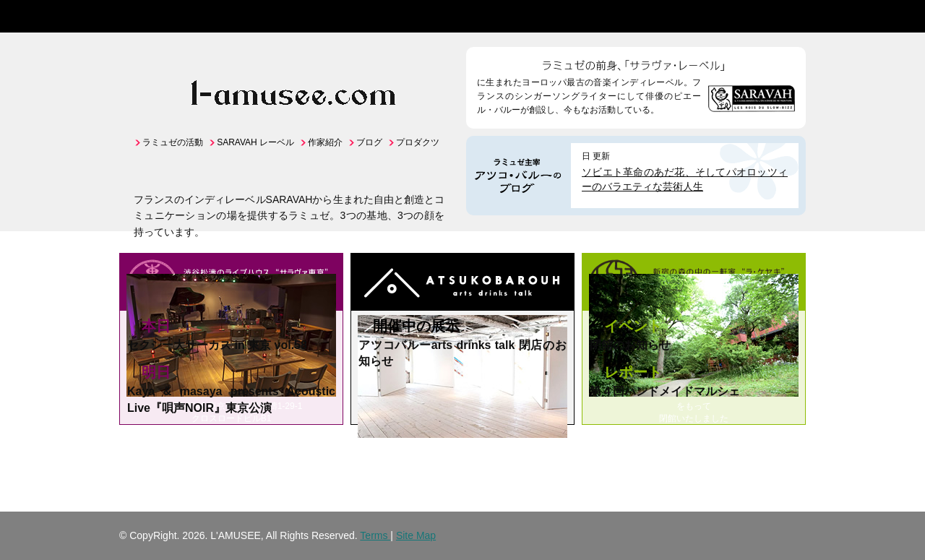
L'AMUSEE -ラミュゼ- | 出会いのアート (165, 16)
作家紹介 (325, 142)
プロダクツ (418, 142)
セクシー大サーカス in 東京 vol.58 (217, 345)
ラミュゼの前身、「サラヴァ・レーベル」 (636, 61)
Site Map (416, 535)
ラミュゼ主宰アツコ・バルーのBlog (519, 176)
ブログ (369, 142)
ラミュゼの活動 (173, 142)
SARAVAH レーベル (255, 142)
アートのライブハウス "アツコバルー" (462, 284)
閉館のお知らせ (630, 345)
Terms (375, 535)
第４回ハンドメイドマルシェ (665, 391)
